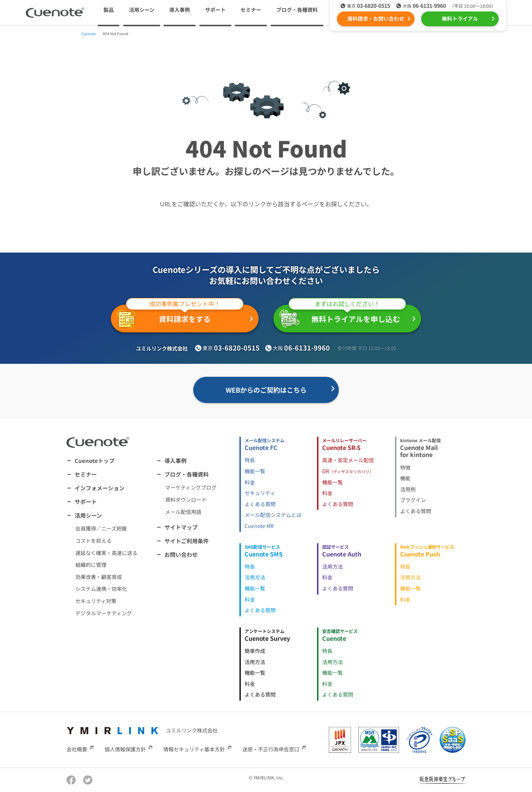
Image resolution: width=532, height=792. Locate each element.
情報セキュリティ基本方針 (194, 749)
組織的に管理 (91, 565)
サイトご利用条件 (187, 541)
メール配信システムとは (273, 515)
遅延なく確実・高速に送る (106, 553)
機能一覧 (255, 471)
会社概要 (77, 749)
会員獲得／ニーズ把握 (101, 528)
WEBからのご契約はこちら (266, 390)
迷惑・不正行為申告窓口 (271, 749)
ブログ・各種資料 (187, 474)
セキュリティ (260, 493)
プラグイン (413, 500)
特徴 (405, 467)
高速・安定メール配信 (348, 460)
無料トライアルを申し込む (343, 316)
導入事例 (180, 10)
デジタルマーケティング (104, 613)
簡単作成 (255, 651)
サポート (215, 10)
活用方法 (255, 577)
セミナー (251, 10)
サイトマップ (181, 527)
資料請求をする (180, 317)
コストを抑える (93, 541)
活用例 (408, 489)
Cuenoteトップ (95, 461)
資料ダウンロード (186, 500)
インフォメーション (100, 488)
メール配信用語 (183, 512)
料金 (250, 482)
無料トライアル (460, 18)
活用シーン (88, 515)
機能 (405, 478)
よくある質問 (260, 504)
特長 (250, 460)
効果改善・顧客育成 (99, 577)
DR (348, 471)
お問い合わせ (181, 554)
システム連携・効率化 (101, 589)
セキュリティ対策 (96, 601)
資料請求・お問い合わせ (376, 18)
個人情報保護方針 (125, 749)
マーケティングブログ (191, 487)
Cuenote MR (259, 526)
